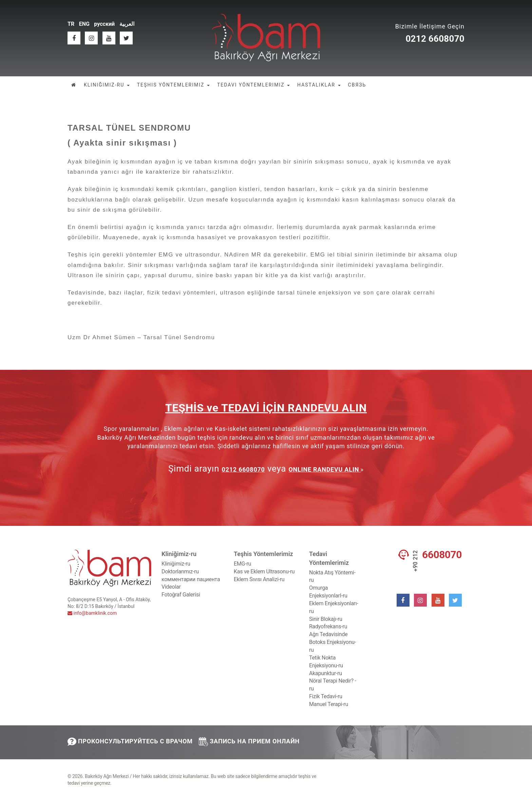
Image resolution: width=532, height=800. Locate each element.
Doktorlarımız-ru (180, 572)
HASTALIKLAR (319, 85)
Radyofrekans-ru (328, 626)
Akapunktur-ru (326, 673)
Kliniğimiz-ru (176, 564)
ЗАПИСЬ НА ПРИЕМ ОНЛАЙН (249, 741)
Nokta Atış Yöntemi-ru (332, 576)
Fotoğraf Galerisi (181, 595)
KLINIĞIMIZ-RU (107, 85)
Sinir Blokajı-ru (326, 619)
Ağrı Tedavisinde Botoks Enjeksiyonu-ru (332, 642)
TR (71, 24)
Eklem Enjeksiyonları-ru (334, 607)
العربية (127, 24)
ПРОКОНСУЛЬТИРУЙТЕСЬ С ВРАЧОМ (130, 742)
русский (104, 24)
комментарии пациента (191, 579)
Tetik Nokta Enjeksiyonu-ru (326, 662)
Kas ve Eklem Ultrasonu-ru (264, 572)
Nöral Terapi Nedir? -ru (333, 685)
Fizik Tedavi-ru (326, 696)
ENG (84, 24)
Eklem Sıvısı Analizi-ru (259, 579)
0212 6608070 (435, 39)
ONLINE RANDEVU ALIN (325, 469)
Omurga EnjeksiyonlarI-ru (328, 592)
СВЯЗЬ (357, 85)
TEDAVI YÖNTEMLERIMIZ (253, 85)
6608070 (442, 555)
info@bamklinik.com (92, 613)
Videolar (171, 587)
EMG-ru (242, 564)
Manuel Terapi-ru (329, 704)
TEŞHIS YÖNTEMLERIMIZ (173, 85)
